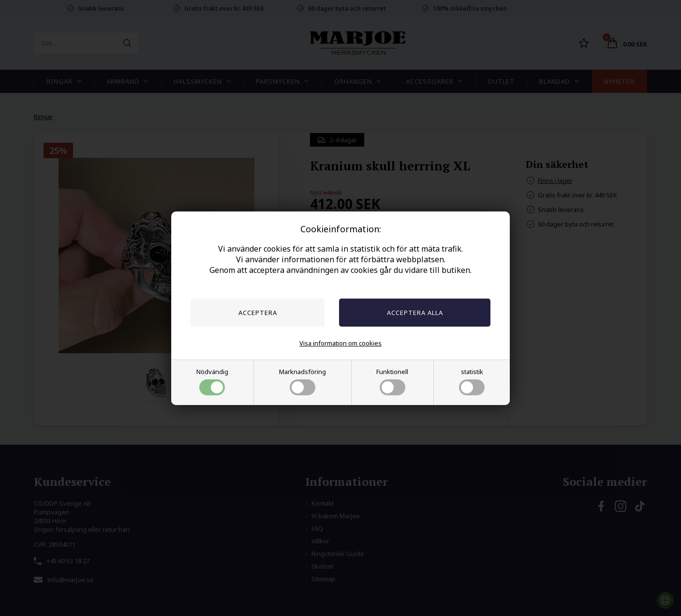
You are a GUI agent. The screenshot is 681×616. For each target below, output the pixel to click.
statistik (472, 381)
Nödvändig (212, 381)
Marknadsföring (303, 381)
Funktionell (392, 381)
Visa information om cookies (340, 343)
